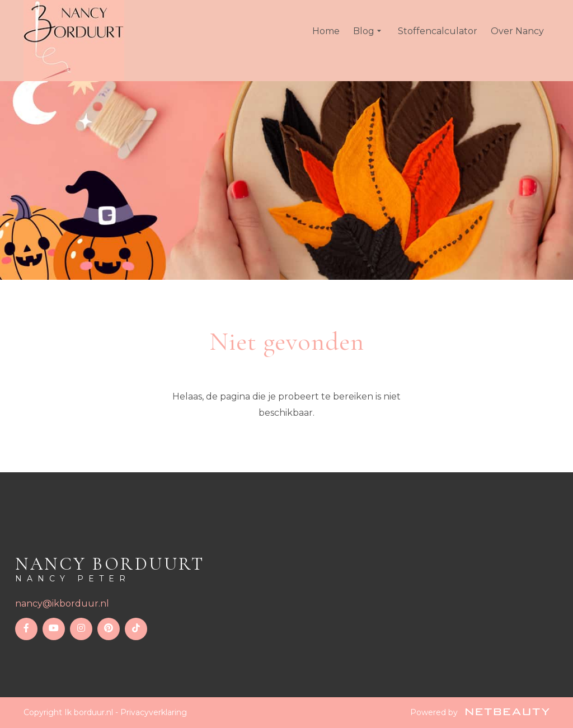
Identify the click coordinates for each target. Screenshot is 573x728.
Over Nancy (517, 31)
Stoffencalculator (438, 31)
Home (326, 31)
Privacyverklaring (154, 712)
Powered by (480, 712)
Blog (369, 31)
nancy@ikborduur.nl (62, 603)
